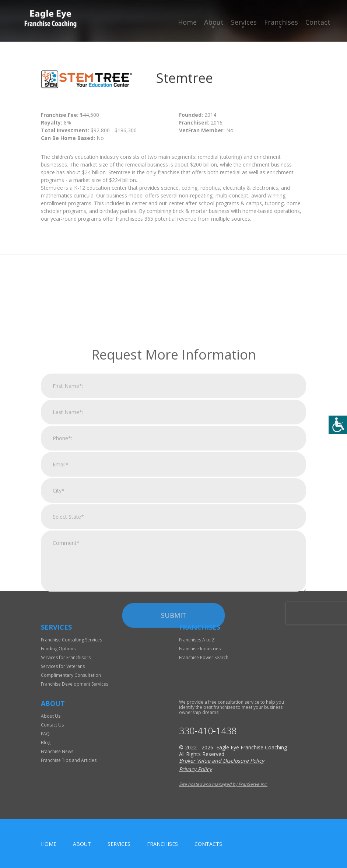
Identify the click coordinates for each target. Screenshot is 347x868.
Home (187, 22)
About (214, 22)
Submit (174, 697)
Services (244, 22)
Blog (46, 743)
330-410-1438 (208, 731)
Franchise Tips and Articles (69, 760)
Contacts (208, 844)
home (49, 844)
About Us (51, 716)
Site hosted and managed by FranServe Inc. (223, 784)
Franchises (281, 22)
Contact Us (52, 725)
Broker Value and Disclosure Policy (222, 761)
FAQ (45, 734)
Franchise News (57, 751)
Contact (318, 22)
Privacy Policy (195, 769)
